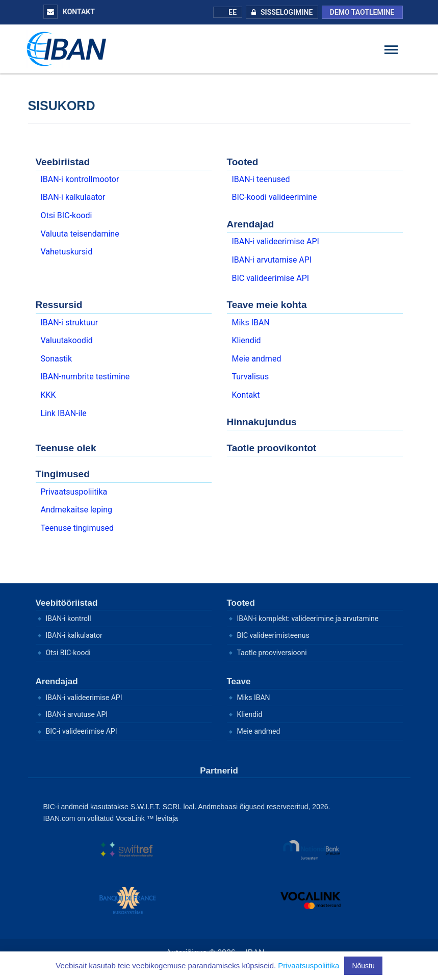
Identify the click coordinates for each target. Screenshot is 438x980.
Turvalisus (251, 377)
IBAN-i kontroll (69, 618)
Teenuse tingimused (78, 528)
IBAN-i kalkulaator (73, 197)
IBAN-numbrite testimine (85, 377)
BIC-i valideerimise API (82, 731)
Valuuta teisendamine (80, 234)
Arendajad (251, 224)
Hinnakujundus (262, 422)
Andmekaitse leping (77, 510)
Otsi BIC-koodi (67, 215)
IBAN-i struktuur (70, 323)
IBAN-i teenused (261, 179)
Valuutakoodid (67, 340)
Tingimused (63, 474)
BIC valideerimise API (271, 278)
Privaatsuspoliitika (74, 492)
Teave (239, 681)
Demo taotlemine (362, 12)
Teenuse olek (66, 448)
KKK (48, 395)
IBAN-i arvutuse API (77, 714)
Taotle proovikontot (272, 448)
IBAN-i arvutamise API (272, 260)
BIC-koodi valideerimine (275, 197)
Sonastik (57, 359)
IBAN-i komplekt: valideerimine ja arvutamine (308, 618)
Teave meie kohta (267, 305)
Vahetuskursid (67, 252)
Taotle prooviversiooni (272, 653)
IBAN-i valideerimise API (276, 241)
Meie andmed (257, 359)
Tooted (243, 162)
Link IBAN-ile (64, 413)
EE (228, 12)
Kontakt (69, 12)
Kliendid (247, 340)
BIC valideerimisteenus (273, 635)
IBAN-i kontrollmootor (80, 179)
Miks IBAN (251, 323)
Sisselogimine (279, 12)
